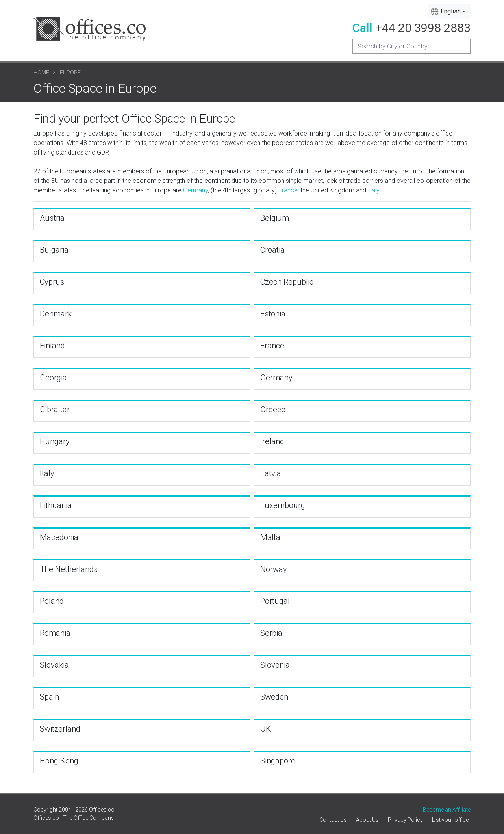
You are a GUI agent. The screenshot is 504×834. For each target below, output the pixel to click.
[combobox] (449, 11)
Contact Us (333, 820)
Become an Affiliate (447, 810)
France (288, 190)
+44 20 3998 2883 (423, 28)
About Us (367, 820)
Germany (195, 190)
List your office (450, 820)
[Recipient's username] (411, 46)
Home (41, 73)
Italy (373, 190)
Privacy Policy (405, 820)
